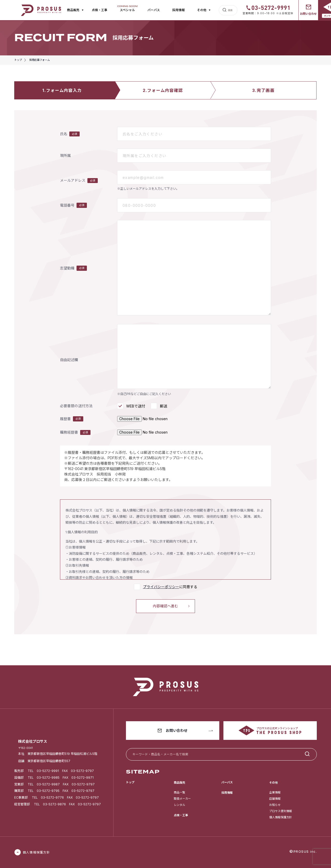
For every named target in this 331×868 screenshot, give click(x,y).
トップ (130, 782)
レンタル (179, 805)
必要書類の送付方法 (76, 406)
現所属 (65, 156)
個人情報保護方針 (281, 817)
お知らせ (275, 805)
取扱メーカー (182, 799)
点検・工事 (100, 10)
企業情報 (275, 792)
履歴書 (72, 419)
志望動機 (73, 268)
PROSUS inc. (305, 852)
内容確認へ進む (165, 606)
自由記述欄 (69, 360)
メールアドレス (79, 181)
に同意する (170, 587)
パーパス (154, 10)
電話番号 (73, 205)
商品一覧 (179, 792)
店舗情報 (275, 799)
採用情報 (178, 10)
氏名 (70, 134)
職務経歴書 (75, 433)
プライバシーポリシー (161, 587)
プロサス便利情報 (281, 811)
